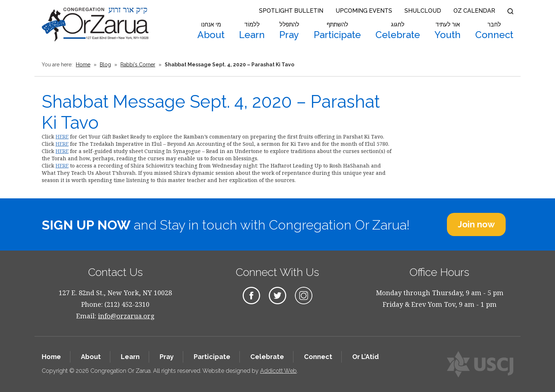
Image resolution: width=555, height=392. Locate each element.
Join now (476, 224)
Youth (448, 31)
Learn (252, 31)
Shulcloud (423, 11)
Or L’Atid (365, 357)
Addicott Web (278, 371)
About (211, 31)
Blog (105, 65)
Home (83, 65)
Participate (337, 31)
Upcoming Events (364, 11)
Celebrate (398, 31)
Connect (494, 31)
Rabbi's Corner (138, 65)
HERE (62, 137)
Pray (289, 31)
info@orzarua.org (126, 316)
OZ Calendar (474, 11)
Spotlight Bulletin (291, 11)
